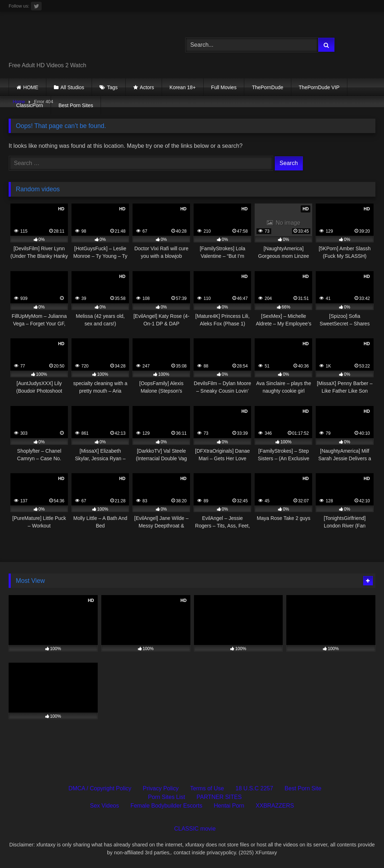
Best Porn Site (303, 788)
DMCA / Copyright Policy (100, 788)
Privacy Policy (161, 788)
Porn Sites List (166, 797)
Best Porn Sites (76, 105)
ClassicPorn (30, 105)
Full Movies (224, 87)
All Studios (72, 87)
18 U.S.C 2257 (254, 788)
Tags (112, 87)
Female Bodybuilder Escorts (166, 806)
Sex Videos (105, 806)
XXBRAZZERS (275, 806)
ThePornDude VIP (319, 87)
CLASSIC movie (195, 829)
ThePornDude (267, 87)
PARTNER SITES (219, 797)
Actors (147, 87)
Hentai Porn (229, 806)
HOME (31, 87)
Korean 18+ (183, 87)
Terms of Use (207, 788)
